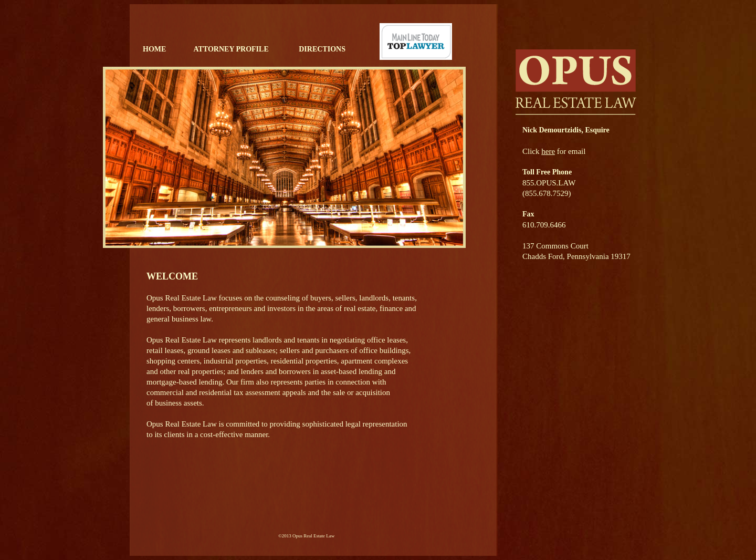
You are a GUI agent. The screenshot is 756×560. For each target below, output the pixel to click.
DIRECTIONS (322, 49)
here (548, 151)
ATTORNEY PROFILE (231, 49)
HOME (154, 49)
